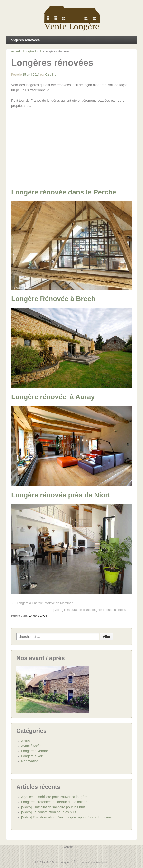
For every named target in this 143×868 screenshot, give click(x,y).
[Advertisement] (77, 148)
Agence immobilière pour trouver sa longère (54, 797)
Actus (25, 741)
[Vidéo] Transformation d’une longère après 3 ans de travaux (67, 817)
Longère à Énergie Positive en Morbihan (45, 603)
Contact (68, 847)
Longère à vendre (35, 751)
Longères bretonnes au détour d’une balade (54, 802)
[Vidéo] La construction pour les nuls (49, 812)
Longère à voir (33, 51)
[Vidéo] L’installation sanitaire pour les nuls (53, 807)
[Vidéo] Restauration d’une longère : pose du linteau (90, 610)
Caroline (51, 75)
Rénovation (30, 761)
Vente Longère (61, 862)
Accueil (16, 51)
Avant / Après (31, 746)
